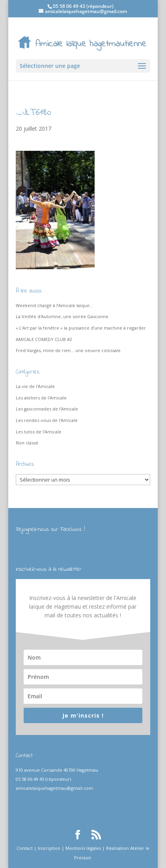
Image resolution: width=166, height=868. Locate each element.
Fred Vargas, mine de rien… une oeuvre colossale (68, 350)
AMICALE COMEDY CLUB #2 (44, 339)
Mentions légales (83, 848)
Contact (25, 848)
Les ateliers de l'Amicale (41, 398)
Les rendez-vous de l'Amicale (47, 420)
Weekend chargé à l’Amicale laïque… (54, 305)
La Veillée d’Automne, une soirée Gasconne (62, 316)
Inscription (49, 848)
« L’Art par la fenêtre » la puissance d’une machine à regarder (81, 328)
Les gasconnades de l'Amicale (47, 409)
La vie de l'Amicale (35, 386)
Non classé (27, 443)
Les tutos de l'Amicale (39, 432)
